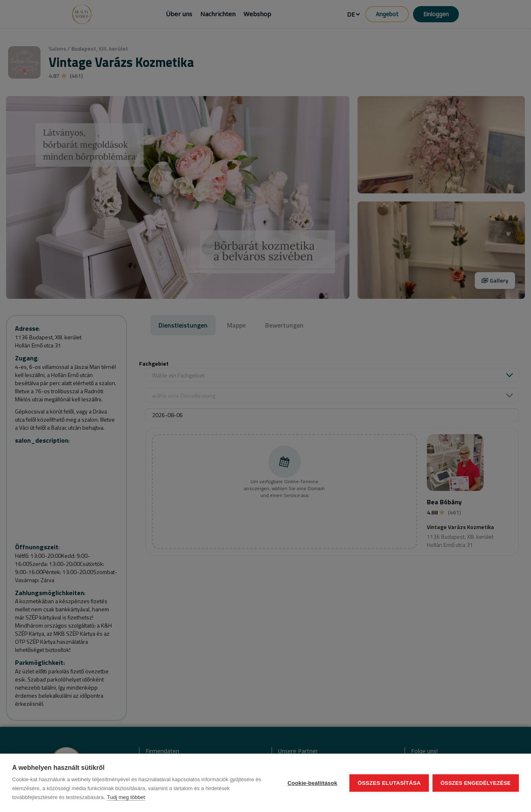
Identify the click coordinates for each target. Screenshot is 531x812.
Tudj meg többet (126, 797)
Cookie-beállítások (312, 783)
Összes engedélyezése (476, 783)
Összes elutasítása (389, 783)
